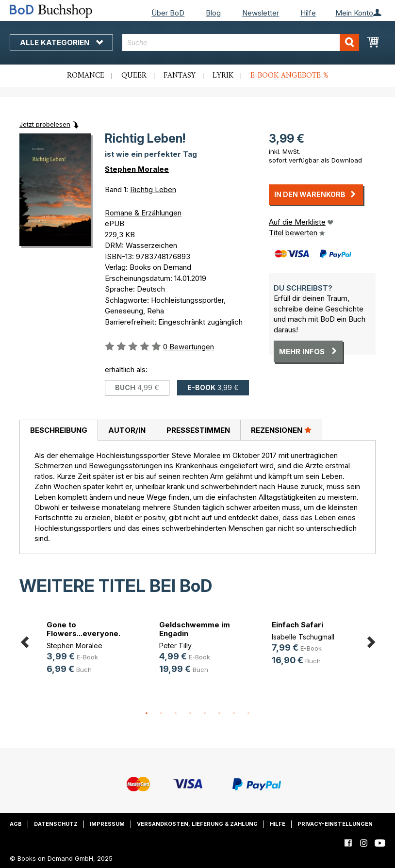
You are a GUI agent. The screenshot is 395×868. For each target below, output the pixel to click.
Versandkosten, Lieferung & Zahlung (197, 824)
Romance (86, 76)
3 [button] (176, 714)
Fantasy (180, 76)
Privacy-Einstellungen (335, 824)
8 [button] (248, 714)
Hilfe (308, 13)
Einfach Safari (297, 625)
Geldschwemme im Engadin (195, 629)
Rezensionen (281, 430)
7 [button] (234, 714)
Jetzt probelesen (45, 124)
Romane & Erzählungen (143, 213)
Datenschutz (56, 824)
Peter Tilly (175, 646)
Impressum (107, 824)
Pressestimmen (198, 430)
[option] (85, 649)
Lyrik (223, 76)
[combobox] (241, 42)
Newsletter (261, 13)
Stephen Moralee (137, 169)
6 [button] (219, 714)
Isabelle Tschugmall (303, 637)
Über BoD (168, 13)
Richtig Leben (153, 189)
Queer (134, 76)
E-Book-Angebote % (289, 76)
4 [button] (190, 714)
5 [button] (205, 714)
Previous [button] (24, 641)
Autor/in (127, 430)
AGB (16, 824)
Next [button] (371, 641)
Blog (213, 13)
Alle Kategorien (61, 42)
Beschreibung (59, 430)
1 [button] (147, 714)
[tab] (58, 430)
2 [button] (161, 714)
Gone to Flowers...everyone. (83, 629)
